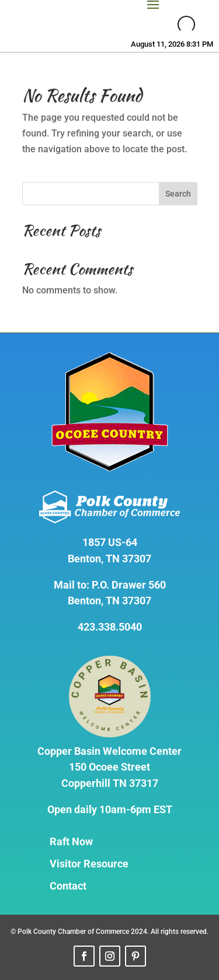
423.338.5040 (110, 627)
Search (178, 194)
